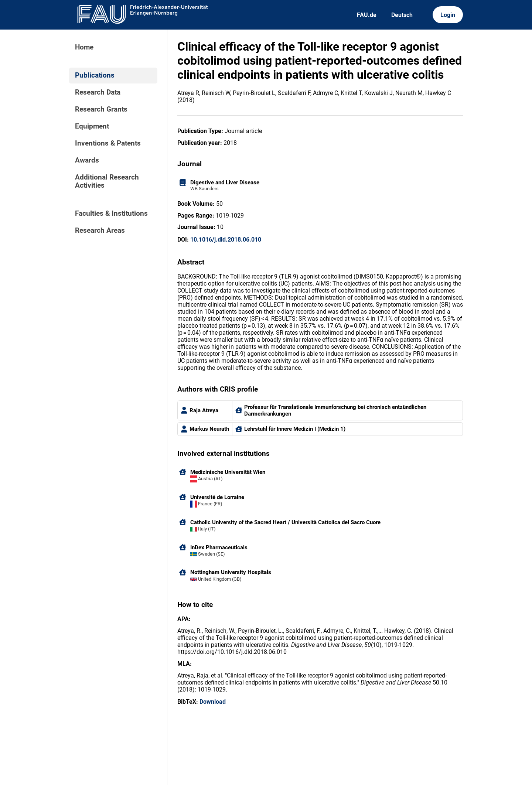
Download (213, 702)
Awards (87, 160)
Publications (95, 75)
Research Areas (100, 231)
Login (448, 15)
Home (84, 47)
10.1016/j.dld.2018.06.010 (226, 240)
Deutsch (402, 15)
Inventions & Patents (108, 143)
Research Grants (101, 109)
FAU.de (367, 15)
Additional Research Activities (107, 181)
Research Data (98, 92)
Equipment (92, 126)
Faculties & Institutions (111, 214)
